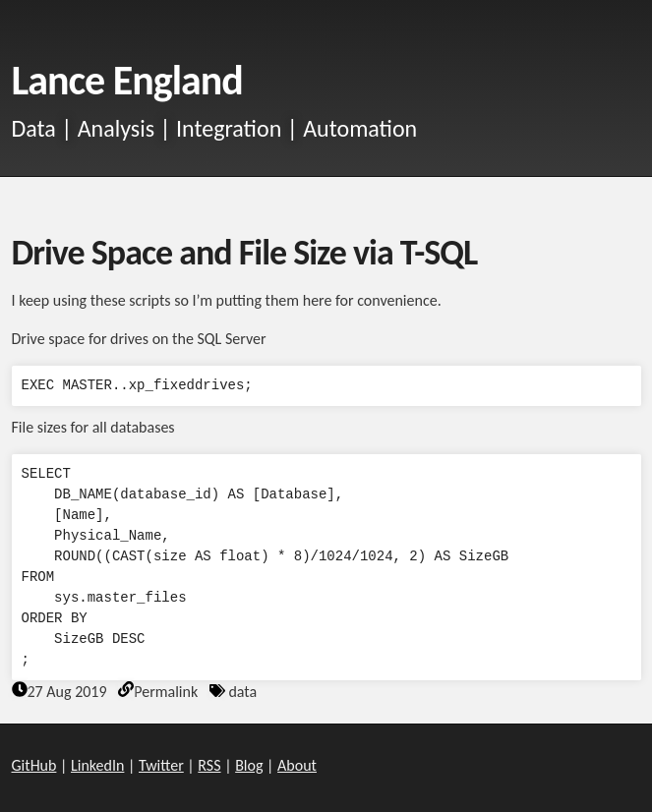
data (242, 692)
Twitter (161, 765)
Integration (229, 128)
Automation (360, 128)
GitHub (34, 765)
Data (34, 128)
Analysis (116, 128)
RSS (209, 765)
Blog (249, 765)
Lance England (127, 80)
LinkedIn (97, 765)
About (297, 765)
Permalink (166, 692)
